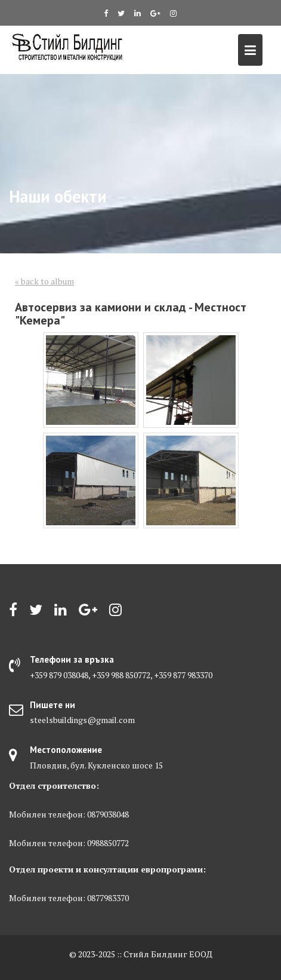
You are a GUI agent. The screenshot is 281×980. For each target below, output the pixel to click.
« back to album (44, 281)
